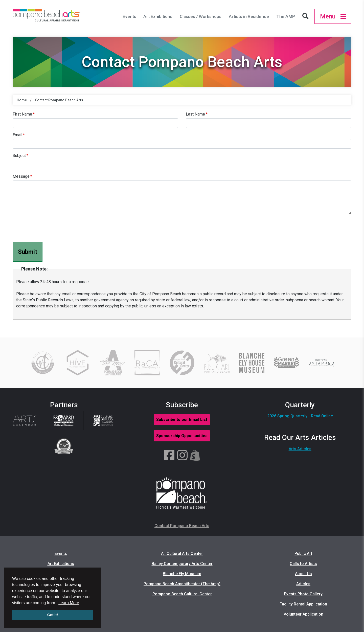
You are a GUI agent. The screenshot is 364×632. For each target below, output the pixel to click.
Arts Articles (300, 449)
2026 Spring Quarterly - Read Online (300, 416)
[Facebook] (169, 456)
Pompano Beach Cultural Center (182, 594)
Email (17, 135)
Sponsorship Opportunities (182, 436)
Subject (19, 156)
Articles (303, 584)
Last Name (195, 114)
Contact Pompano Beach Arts (59, 100)
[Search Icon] (307, 16)
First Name (22, 114)
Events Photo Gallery (303, 594)
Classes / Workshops (201, 16)
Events (129, 16)
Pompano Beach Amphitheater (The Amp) (182, 584)
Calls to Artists (303, 564)
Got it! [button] (53, 615)
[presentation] (51, 228)
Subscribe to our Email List (182, 420)
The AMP (286, 16)
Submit (28, 252)
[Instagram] (182, 456)
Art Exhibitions (158, 16)
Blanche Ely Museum (182, 574)
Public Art (303, 554)
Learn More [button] (69, 603)
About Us (303, 574)
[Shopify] (195, 456)
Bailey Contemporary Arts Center (182, 564)
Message (21, 176)
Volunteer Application (303, 614)
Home (22, 100)
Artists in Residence (249, 16)
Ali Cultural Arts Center (182, 554)
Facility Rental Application (303, 604)
